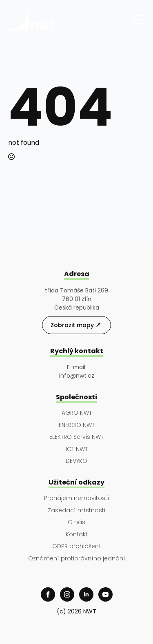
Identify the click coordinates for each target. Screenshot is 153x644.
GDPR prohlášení (76, 546)
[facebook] (48, 594)
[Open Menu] (139, 20)
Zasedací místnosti (76, 510)
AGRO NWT (77, 413)
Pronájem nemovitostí (77, 498)
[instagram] (67, 594)
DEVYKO (76, 461)
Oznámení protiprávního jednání (77, 559)
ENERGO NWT (77, 425)
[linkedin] (86, 594)
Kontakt (77, 534)
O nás (76, 522)
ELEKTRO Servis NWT (76, 437)
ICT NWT (77, 449)
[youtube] (105, 594)
